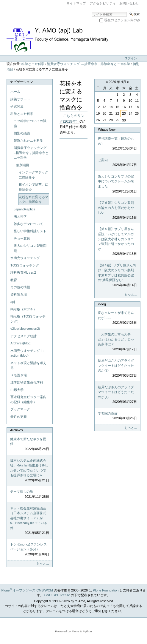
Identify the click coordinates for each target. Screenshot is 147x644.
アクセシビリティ (103, 3)
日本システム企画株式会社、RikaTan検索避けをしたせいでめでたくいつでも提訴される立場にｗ (29, 471)
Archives (16, 430)
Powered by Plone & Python (73, 631)
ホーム (15, 92)
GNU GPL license (57, 595)
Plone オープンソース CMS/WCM (27, 590)
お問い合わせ (129, 3)
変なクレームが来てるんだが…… (117, 318)
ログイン (131, 58)
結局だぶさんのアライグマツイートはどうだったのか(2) (117, 368)
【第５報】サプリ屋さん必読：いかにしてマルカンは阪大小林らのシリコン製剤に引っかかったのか (117, 242)
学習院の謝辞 (117, 416)
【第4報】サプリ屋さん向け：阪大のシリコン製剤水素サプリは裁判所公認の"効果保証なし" (117, 276)
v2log (102, 304)
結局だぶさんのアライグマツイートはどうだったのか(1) (117, 395)
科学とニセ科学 (33, 64)
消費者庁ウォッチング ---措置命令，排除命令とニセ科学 (88, 64)
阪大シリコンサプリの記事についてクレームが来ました (117, 184)
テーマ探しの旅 (29, 494)
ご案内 (117, 163)
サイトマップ (76, 3)
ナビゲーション (22, 82)
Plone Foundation (106, 590)
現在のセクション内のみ (122, 20)
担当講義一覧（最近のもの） (117, 144)
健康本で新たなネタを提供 (29, 444)
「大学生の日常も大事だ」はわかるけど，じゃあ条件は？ (117, 342)
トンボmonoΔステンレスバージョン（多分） (29, 550)
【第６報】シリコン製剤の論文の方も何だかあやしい (117, 210)
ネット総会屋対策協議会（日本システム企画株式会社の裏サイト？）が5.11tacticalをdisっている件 (29, 521)
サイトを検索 (92, 11)
